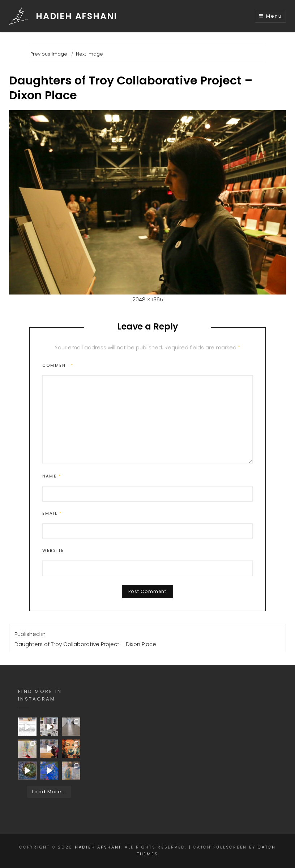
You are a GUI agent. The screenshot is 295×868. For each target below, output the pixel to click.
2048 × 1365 (148, 299)
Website (53, 550)
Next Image (89, 54)
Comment (58, 365)
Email (52, 513)
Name (52, 476)
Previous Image (49, 54)
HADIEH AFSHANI (76, 16)
